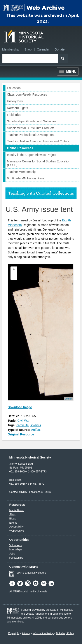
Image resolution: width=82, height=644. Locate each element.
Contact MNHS (18, 492)
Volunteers (15, 545)
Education (14, 88)
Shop (28, 49)
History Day (15, 101)
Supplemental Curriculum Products (31, 128)
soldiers (36, 425)
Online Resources (20, 148)
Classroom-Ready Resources (27, 94)
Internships (16, 550)
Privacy (26, 633)
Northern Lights (17, 108)
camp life (23, 425)
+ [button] (14, 270)
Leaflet (69, 399)
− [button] (14, 276)
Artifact (36, 430)
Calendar (43, 49)
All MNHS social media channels (28, 592)
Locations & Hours (40, 492)
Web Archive (17, 531)
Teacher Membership (21, 172)
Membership (11, 49)
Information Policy (43, 633)
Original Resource (21, 434)
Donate (60, 49)
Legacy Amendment (37, 614)
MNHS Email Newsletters (31, 573)
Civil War (24, 421)
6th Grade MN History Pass (26, 178)
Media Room (17, 510)
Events (13, 523)
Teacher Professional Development (31, 135)
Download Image (20, 407)
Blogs (12, 519)
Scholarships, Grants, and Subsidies (32, 121)
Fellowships (16, 558)
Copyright (14, 633)
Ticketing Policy (65, 633)
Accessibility (16, 527)
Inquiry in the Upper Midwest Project (32, 155)
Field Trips (14, 115)
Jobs (12, 554)
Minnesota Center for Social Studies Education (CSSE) (39, 163)
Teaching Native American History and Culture (38, 141)
